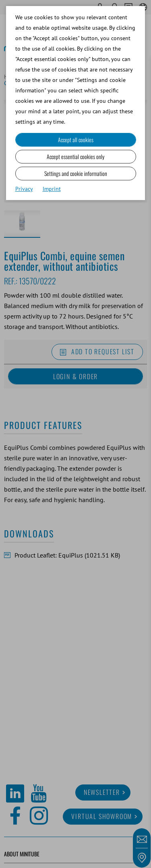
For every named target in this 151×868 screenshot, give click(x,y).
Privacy (24, 189)
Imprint (52, 189)
